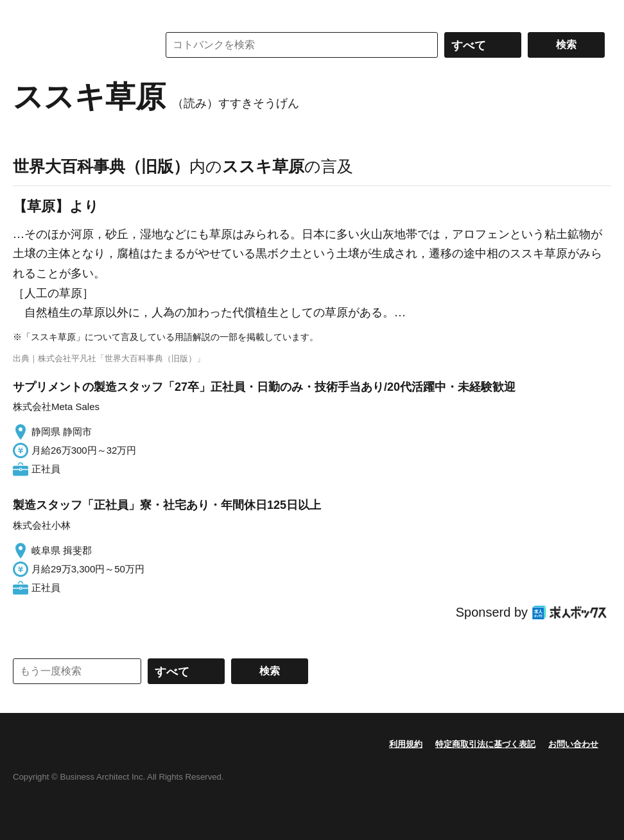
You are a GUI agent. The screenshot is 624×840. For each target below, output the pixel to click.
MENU (26, 13)
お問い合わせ (573, 744)
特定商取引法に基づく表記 (485, 744)
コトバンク (76, 45)
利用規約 (406, 744)
